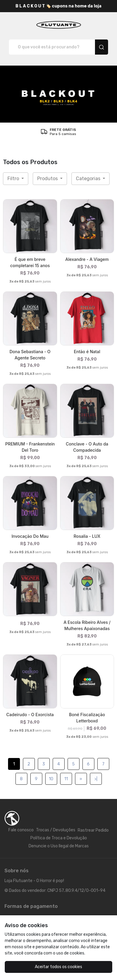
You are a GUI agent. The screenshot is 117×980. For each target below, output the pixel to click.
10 (51, 779)
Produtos (48, 179)
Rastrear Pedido (93, 830)
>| (96, 779)
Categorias (89, 179)
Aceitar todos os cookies (58, 967)
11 (66, 779)
